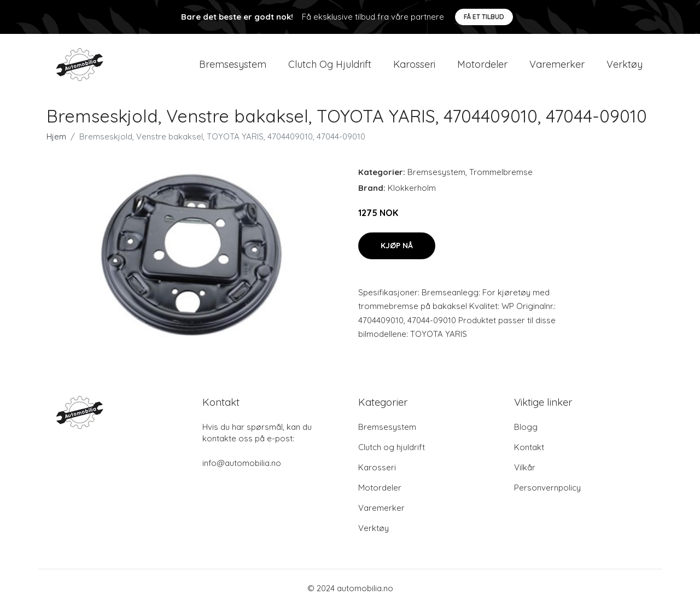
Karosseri (414, 66)
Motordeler (482, 66)
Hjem (56, 141)
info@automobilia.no (242, 468)
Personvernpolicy (547, 492)
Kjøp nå (397, 250)
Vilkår (525, 472)
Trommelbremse (501, 177)
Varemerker (557, 66)
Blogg (526, 432)
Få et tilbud (484, 17)
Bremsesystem (233, 66)
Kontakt (529, 452)
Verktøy (625, 66)
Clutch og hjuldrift (330, 66)
